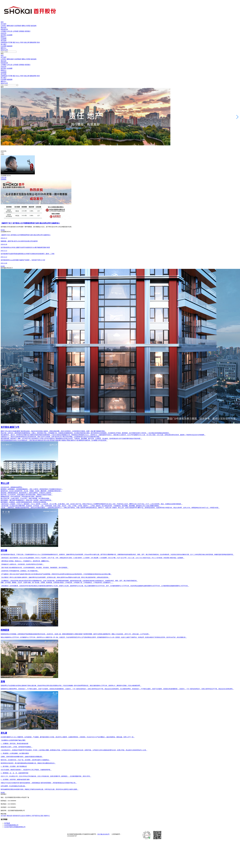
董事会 (24, 26)
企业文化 (4, 33)
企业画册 (10, 35)
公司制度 (16, 31)
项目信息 (4, 28)
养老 (22, 42)
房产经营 (4, 41)
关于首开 (4, 24)
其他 (38, 42)
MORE (3, 230)
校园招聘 (10, 46)
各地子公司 (4, 50)
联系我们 (28, 31)
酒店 (14, 42)
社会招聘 (4, 46)
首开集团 (7, 823)
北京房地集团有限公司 (11, 825)
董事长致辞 (10, 26)
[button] (117, 144)
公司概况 (4, 31)
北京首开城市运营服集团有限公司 (15, 827)
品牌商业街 (4, 42)
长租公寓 (26, 42)
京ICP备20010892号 (103, 834)
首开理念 (4, 35)
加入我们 (4, 44)
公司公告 (10, 31)
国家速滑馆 (33, 42)
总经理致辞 (18, 26)
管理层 (28, 26)
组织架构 (34, 26)
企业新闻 (4, 39)
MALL (18, 42)
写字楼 (10, 42)
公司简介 (4, 26)
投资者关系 (4, 29)
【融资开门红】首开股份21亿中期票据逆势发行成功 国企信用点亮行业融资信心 (30, 223)
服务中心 (4, 48)
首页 (2, 22)
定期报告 (22, 31)
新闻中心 (4, 37)
